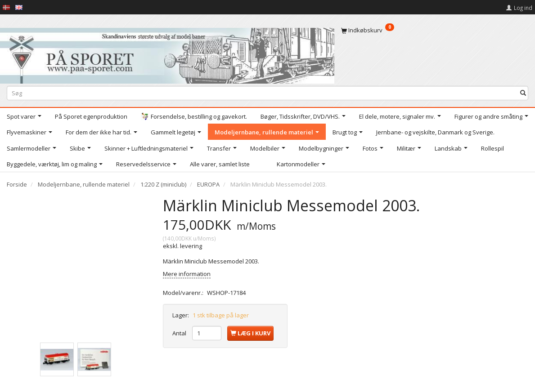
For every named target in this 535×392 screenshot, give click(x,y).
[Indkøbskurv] (435, 30)
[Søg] (523, 93)
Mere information (187, 274)
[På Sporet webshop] (167, 54)
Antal (180, 333)
